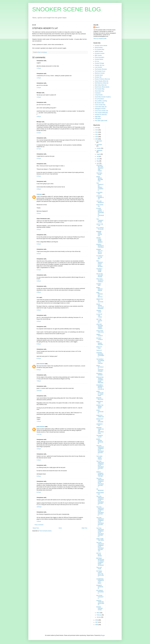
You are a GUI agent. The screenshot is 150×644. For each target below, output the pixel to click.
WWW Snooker (99, 51)
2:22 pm (39, 158)
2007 (97, 622)
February (99, 615)
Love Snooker (99, 67)
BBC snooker (98, 55)
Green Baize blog (99, 91)
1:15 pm (39, 68)
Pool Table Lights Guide (101, 121)
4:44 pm (39, 321)
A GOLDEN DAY (99, 193)
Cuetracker (98, 93)
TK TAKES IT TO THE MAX (100, 257)
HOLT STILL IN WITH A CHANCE (100, 280)
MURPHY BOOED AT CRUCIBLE (100, 246)
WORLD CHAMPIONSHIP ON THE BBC (100, 474)
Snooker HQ (98, 77)
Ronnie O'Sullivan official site (102, 79)
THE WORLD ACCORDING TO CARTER (100, 361)
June (98, 159)
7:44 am (39, 421)
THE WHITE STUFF (100, 436)
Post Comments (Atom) (45, 531)
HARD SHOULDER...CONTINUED (100, 394)
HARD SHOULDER (100, 412)
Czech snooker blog (100, 105)
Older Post (84, 528)
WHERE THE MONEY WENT (100, 407)
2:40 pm (39, 189)
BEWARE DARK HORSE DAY (99, 234)
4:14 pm (39, 270)
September (100, 151)
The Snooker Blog (100, 89)
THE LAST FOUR (99, 568)
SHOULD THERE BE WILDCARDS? (100, 603)
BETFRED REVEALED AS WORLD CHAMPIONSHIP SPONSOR (100, 562)
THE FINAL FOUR (99, 174)
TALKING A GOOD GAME (99, 270)
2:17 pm (39, 149)
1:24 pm (39, 78)
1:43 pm (39, 88)
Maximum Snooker (100, 73)
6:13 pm (39, 492)
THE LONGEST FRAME (100, 221)
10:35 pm (39, 391)
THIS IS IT (99, 350)
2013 (97, 130)
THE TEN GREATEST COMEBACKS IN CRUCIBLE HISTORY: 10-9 (100, 547)
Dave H (97, 27)
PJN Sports (98, 119)
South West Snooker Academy (103, 97)
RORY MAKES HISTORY (100, 343)
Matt (38, 297)
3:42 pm (39, 254)
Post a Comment (39, 525)
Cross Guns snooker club (101, 111)
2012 (97, 132)
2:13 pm (39, 133)
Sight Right (98, 117)
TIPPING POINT (99, 311)
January (99, 617)
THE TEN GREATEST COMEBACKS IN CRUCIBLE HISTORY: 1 (100, 450)
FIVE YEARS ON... (100, 205)
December (99, 141)
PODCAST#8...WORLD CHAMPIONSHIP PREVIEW (100, 380)
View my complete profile (100, 39)
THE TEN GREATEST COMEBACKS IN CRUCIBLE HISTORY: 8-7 (100, 532)
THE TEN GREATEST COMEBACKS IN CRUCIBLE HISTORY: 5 (100, 511)
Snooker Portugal (99, 63)
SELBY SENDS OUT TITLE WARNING (100, 306)
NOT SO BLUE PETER (99, 555)
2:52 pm (39, 229)
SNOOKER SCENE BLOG (67, 9)
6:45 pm (39, 370)
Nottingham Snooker (100, 109)
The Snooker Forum (100, 71)
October (99, 148)
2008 (97, 620)
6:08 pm (39, 344)
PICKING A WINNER (99, 374)
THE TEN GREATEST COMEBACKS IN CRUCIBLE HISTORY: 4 (100, 501)
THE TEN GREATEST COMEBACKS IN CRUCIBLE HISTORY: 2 (100, 465)
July (98, 156)
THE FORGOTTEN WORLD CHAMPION (100, 187)
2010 (97, 137)
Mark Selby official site (101, 85)
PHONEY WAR (99, 285)
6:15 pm (39, 359)
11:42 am (39, 434)
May (98, 161)
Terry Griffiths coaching (101, 101)
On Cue (97, 61)
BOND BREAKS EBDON (99, 289)
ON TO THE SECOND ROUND (100, 275)
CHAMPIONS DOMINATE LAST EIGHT (100, 581)
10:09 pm (39, 507)
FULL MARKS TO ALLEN (100, 229)
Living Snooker (99, 95)
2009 (97, 139)
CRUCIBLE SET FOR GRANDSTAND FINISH (100, 168)
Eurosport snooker (100, 53)
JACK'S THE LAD (100, 225)
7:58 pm (39, 381)
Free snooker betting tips (101, 113)
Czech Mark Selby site (101, 107)
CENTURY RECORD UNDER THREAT (100, 326)
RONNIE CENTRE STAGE (99, 608)
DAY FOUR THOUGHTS (100, 597)
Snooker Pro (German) (101, 115)
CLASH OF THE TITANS (99, 316)
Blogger (103, 635)
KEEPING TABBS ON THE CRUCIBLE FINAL (100, 430)
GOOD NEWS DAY (100, 493)
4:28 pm (39, 281)
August (99, 154)
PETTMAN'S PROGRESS (100, 592)
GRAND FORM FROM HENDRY (100, 240)
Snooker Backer (99, 59)
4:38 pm (39, 292)
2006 (97, 625)
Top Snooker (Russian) (101, 69)
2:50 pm (39, 213)
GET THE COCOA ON (99, 321)
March (98, 613)
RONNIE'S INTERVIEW (100, 587)
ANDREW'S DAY (99, 425)
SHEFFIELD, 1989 (100, 402)
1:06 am (39, 521)
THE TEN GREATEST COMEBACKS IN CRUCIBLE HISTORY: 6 (100, 522)
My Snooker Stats (100, 103)
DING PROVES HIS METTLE (100, 295)
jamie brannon (41, 364)
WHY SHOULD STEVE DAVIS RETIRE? (100, 264)
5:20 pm (39, 476)
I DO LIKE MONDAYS (100, 202)
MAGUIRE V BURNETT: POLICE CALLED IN (100, 387)
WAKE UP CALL (99, 348)
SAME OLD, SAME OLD (100, 416)
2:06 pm (39, 117)
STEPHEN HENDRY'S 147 (100, 197)
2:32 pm (39, 176)
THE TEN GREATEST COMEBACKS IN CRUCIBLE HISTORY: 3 (100, 483)
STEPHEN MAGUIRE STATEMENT (100, 355)
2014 (97, 128)
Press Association (100, 57)
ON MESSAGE (100, 490)
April (98, 163)
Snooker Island (99, 75)
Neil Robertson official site (102, 83)
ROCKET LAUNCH (99, 339)
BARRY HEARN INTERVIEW (100, 441)
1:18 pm (39, 460)
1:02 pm (39, 449)
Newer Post (36, 528)
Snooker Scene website (101, 46)
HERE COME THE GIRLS (100, 540)
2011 (97, 134)
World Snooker (99, 47)
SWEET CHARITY (100, 335)
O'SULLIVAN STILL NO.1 (100, 331)
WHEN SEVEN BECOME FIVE (100, 179)
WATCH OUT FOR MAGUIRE (100, 420)
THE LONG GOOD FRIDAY (99, 458)
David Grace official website (102, 87)
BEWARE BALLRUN (100, 399)
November (99, 145)
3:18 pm (39, 244)
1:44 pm (39, 97)
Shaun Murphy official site (102, 81)
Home (60, 528)
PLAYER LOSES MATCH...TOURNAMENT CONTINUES (100, 213)
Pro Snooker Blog (99, 49)
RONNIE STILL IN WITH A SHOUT (99, 252)
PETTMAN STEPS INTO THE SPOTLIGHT (100, 574)
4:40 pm (39, 310)
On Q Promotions (99, 99)
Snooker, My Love (100, 65)
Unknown (39, 194)
